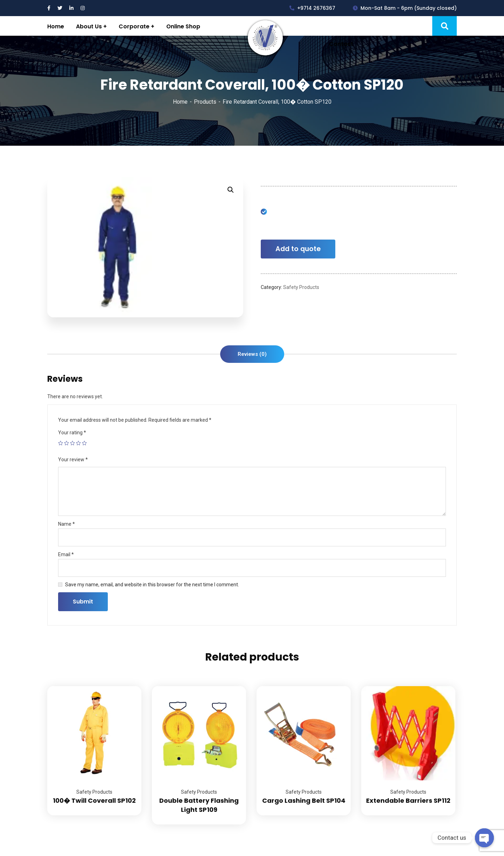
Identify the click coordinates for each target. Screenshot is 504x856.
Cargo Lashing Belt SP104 (304, 800)
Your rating (72, 433)
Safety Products (301, 287)
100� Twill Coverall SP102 (94, 800)
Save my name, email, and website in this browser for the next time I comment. (152, 585)
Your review (73, 460)
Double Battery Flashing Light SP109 (199, 805)
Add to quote (298, 249)
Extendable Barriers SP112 (408, 800)
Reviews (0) (252, 354)
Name (66, 524)
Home (180, 102)
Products (205, 102)
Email (66, 554)
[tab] (252, 354)
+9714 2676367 (312, 8)
